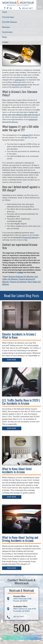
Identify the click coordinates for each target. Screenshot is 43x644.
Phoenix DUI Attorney (18, 282)
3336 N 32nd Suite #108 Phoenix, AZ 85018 (22, 600)
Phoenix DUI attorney (30, 238)
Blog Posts (32, 295)
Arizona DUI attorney (20, 85)
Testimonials (7, 32)
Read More (12, 360)
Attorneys (6, 27)
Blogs (5, 37)
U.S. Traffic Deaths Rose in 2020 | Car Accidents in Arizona (21, 402)
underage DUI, (20, 80)
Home (5, 12)
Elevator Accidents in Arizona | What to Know (19, 336)
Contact (5, 42)
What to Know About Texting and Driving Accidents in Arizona (20, 539)
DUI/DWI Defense (10, 22)
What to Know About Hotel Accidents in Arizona (17, 470)
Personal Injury (8, 17)
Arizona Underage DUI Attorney (21, 277)
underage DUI (27, 135)
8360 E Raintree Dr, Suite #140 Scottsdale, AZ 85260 (25, 610)
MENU (40, 7)
